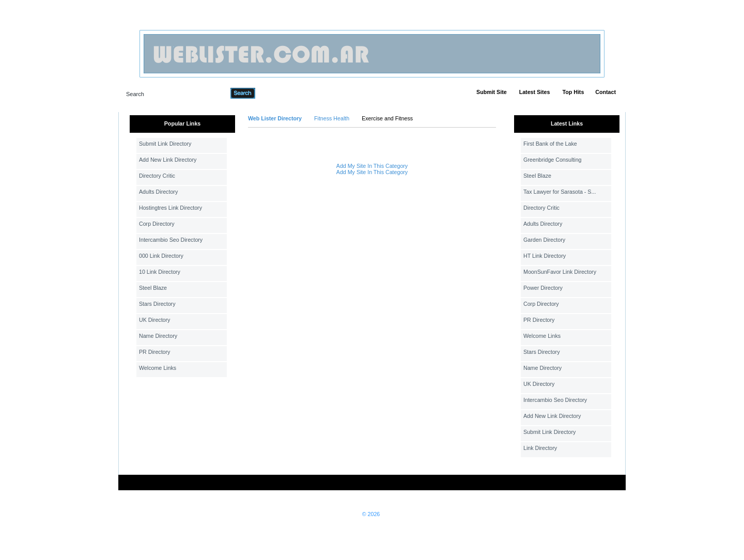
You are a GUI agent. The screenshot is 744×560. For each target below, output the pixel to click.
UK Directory (154, 320)
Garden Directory (544, 240)
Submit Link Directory (165, 144)
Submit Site (492, 92)
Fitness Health (332, 118)
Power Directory (543, 288)
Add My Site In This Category (372, 166)
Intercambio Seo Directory (171, 240)
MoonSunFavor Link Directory (560, 272)
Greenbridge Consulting (553, 160)
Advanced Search (282, 93)
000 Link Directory (161, 256)
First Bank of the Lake (550, 144)
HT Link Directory (545, 256)
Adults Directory (158, 192)
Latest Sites (535, 92)
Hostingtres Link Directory (171, 208)
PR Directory (154, 352)
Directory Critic (157, 176)
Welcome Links (158, 368)
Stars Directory (157, 304)
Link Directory (540, 448)
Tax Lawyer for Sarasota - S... (560, 192)
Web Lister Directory (275, 118)
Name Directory (158, 336)
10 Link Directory (160, 272)
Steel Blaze (153, 288)
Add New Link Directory (168, 160)
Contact (606, 92)
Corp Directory (157, 224)
